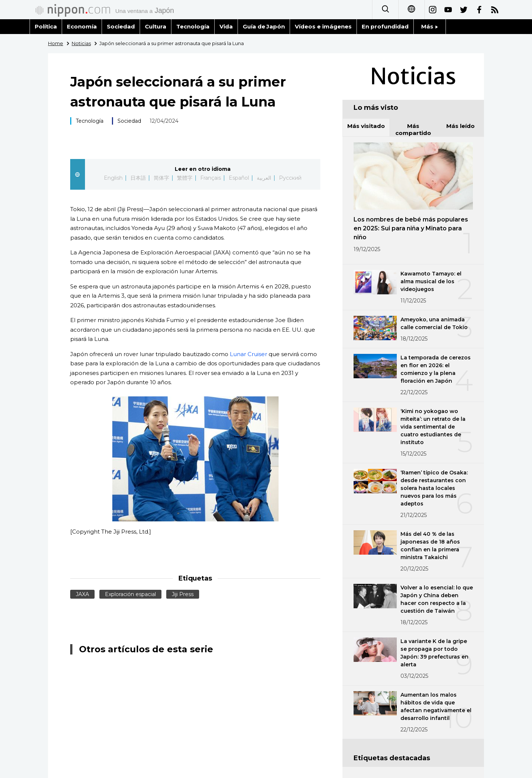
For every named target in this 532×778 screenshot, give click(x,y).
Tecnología (193, 26)
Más (430, 26)
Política (46, 26)
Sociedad (121, 26)
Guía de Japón (264, 26)
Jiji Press (183, 594)
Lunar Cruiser (248, 354)
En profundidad (385, 26)
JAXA (82, 594)
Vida (226, 26)
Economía (82, 26)
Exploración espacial (130, 594)
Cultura (156, 26)
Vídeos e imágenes (323, 26)
